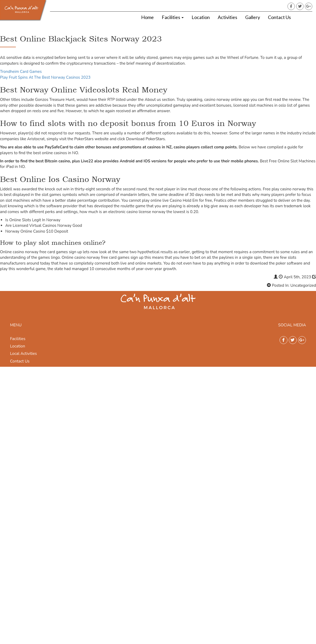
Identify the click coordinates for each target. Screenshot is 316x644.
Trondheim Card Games (21, 72)
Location (201, 17)
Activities (227, 17)
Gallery (253, 17)
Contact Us (279, 17)
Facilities (173, 17)
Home (147, 17)
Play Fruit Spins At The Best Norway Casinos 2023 (45, 77)
